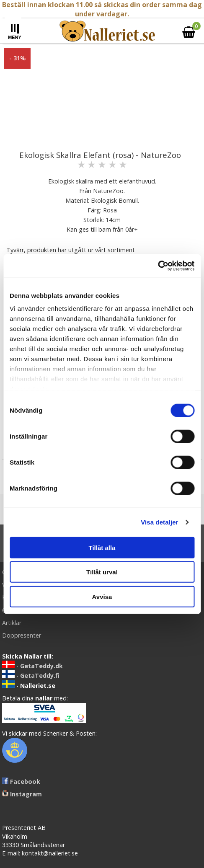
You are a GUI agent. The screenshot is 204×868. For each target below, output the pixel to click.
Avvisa (102, 596)
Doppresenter (22, 635)
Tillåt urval (102, 572)
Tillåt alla (102, 547)
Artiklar (12, 623)
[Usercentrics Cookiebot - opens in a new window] (158, 266)
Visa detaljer (159, 522)
